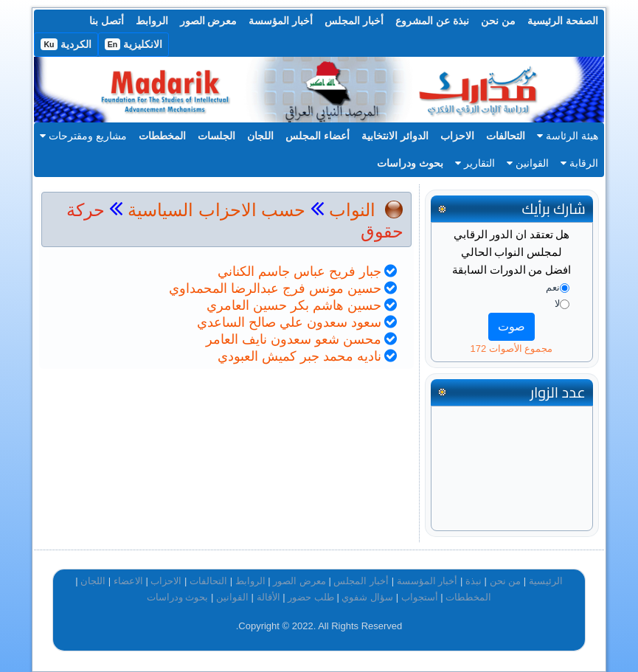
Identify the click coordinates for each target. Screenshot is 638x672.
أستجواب (420, 597)
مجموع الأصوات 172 (512, 349)
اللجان (260, 136)
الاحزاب (457, 136)
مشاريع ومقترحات (83, 136)
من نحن (498, 21)
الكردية (66, 44)
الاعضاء (128, 581)
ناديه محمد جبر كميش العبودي (299, 356)
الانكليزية (134, 44)
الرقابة (579, 163)
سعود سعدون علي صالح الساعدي (289, 322)
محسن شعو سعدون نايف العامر (294, 339)
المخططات (162, 136)
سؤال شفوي (367, 597)
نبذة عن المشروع (432, 21)
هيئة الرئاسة (568, 136)
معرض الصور (209, 21)
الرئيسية (546, 581)
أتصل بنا (107, 21)
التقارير (475, 163)
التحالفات (506, 136)
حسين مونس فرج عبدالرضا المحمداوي (275, 288)
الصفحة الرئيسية (563, 21)
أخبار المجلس (354, 21)
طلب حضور (311, 597)
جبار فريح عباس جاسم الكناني (299, 271)
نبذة (474, 581)
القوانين (528, 163)
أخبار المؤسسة (281, 21)
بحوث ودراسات (410, 163)
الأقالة (268, 597)
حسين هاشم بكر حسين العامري (294, 305)
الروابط (152, 21)
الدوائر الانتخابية (395, 136)
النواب (352, 210)
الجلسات (216, 136)
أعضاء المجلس (318, 136)
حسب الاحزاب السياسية (216, 210)
